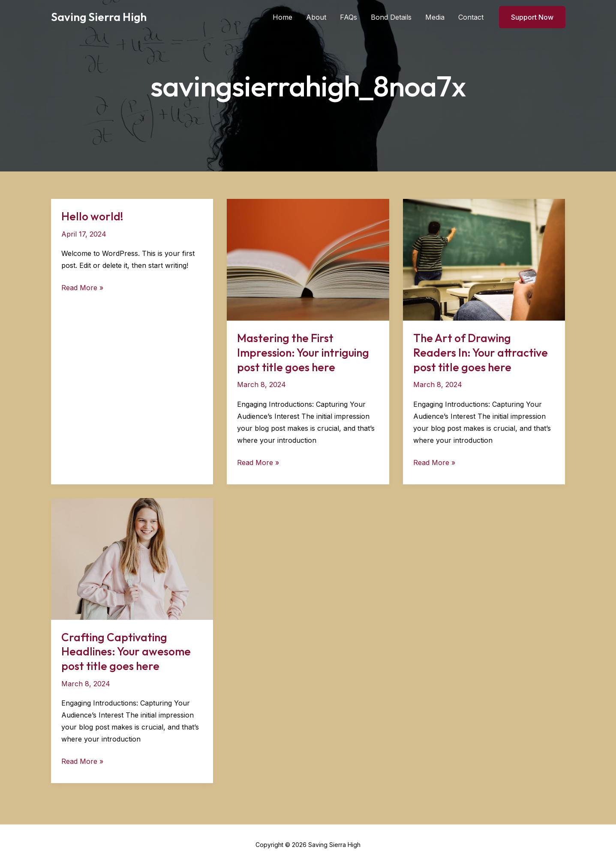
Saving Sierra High (99, 17)
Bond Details (391, 17)
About (316, 17)
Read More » (82, 288)
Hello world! (92, 216)
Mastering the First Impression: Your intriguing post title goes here (303, 353)
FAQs (349, 17)
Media (435, 17)
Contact (471, 17)
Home (282, 17)
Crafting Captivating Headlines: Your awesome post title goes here (126, 652)
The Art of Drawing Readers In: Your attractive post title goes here (481, 353)
